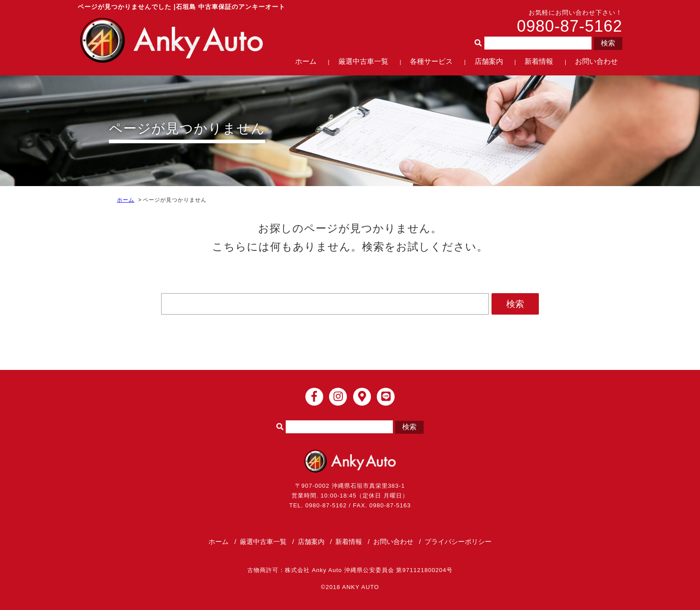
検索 (608, 43)
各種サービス (431, 61)
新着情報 (539, 61)
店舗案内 (489, 61)
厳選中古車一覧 (363, 61)
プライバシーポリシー (458, 542)
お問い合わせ (596, 61)
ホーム (306, 61)
